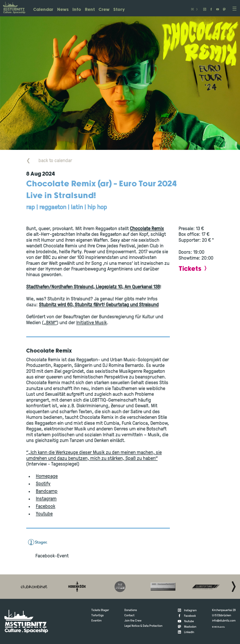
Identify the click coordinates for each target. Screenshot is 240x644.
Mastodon (190, 627)
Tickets (190, 269)
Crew (104, 10)
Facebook (46, 507)
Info (77, 10)
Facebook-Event (52, 556)
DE (192, 10)
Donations (131, 610)
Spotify (43, 484)
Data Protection (153, 626)
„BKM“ (50, 323)
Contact (129, 616)
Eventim (97, 621)
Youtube (44, 514)
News (63, 10)
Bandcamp (47, 492)
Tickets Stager (100, 610)
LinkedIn (189, 632)
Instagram (46, 499)
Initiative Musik (92, 323)
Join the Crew (133, 621)
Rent (90, 10)
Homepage (47, 477)
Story (119, 10)
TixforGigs (97, 616)
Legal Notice (132, 626)
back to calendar (49, 161)
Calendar (43, 10)
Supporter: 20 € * (196, 241)
